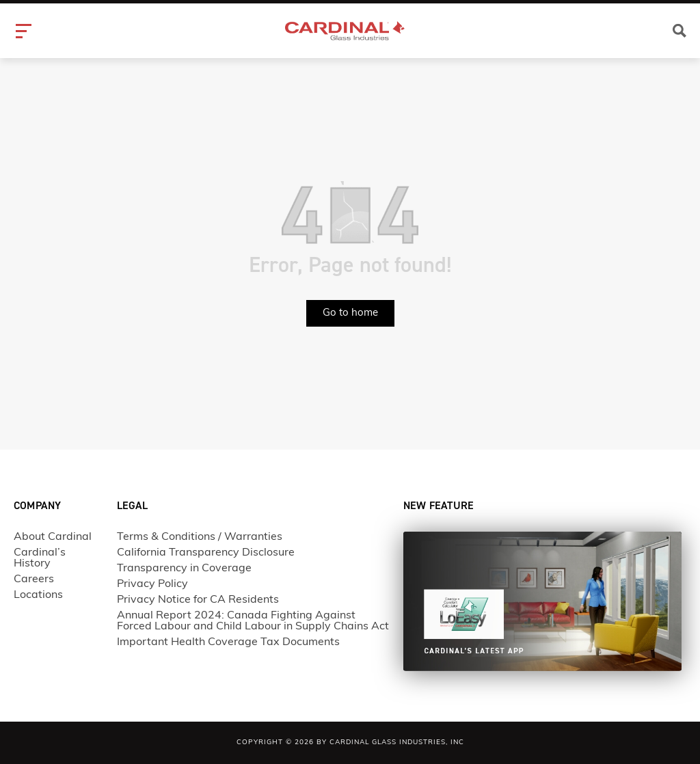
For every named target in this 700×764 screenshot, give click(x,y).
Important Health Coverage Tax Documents (228, 642)
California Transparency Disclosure (206, 553)
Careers (34, 579)
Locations (38, 595)
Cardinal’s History (40, 558)
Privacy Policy (152, 584)
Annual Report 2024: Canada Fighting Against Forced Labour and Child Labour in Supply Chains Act (253, 621)
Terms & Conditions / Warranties (200, 537)
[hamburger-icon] (26, 31)
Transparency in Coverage (184, 569)
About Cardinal (53, 537)
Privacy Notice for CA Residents (198, 600)
